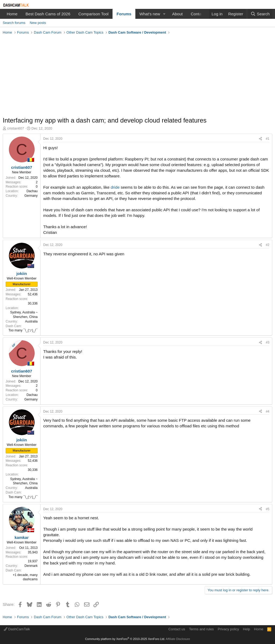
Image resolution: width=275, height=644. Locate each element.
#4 (268, 412)
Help (247, 629)
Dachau (32, 191)
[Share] (260, 139)
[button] (164, 14)
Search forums (14, 23)
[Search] (260, 14)
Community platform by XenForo (125, 639)
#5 (268, 509)
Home (12, 14)
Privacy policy (228, 629)
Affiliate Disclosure (178, 639)
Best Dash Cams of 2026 (48, 14)
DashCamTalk (17, 629)
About (177, 14)
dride (115, 187)
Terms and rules (201, 629)
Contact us (177, 629)
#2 (268, 245)
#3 (268, 342)
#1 (268, 139)
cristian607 (16, 128)
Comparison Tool (93, 14)
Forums (124, 14)
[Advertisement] (137, 77)
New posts (38, 23)
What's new (150, 14)
